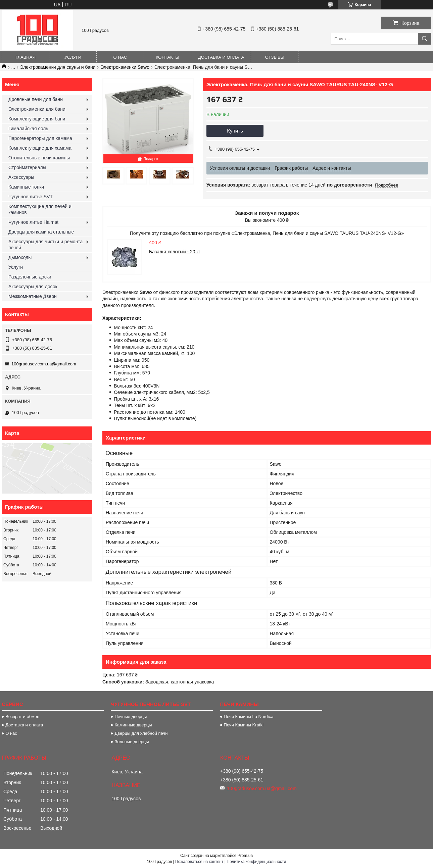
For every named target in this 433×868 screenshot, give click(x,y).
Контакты (167, 57)
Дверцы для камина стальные (41, 232)
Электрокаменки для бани (37, 109)
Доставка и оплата (221, 57)
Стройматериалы (27, 167)
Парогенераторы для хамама (40, 138)
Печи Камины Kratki (244, 725)
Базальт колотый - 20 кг (175, 252)
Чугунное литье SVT (31, 197)
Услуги (73, 57)
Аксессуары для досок (33, 287)
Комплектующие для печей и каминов (40, 209)
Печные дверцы (131, 717)
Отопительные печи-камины (39, 158)
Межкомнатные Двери (33, 296)
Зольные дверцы (132, 742)
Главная (26, 57)
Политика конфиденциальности (256, 862)
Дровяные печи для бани (36, 99)
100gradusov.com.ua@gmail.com (44, 364)
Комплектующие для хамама (40, 148)
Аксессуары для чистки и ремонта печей (45, 245)
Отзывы (275, 57)
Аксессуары (21, 177)
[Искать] (425, 39)
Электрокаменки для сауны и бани (58, 67)
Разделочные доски (30, 277)
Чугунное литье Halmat (33, 222)
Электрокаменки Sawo (125, 67)
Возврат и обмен (22, 717)
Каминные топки (26, 187)
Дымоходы (20, 257)
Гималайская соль (28, 129)
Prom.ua (245, 856)
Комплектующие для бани (37, 119)
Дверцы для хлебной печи (141, 733)
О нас (120, 57)
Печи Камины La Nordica (249, 717)
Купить (235, 131)
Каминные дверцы (133, 725)
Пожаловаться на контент (199, 862)
